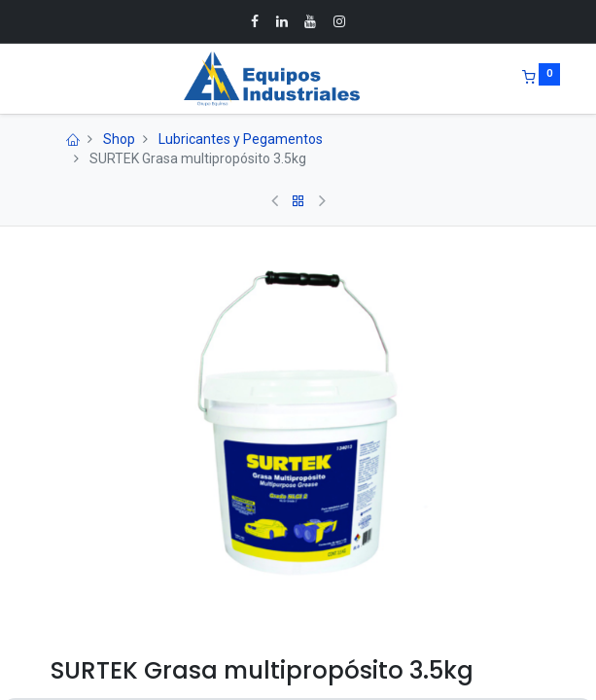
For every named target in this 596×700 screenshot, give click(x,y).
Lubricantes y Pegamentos (241, 139)
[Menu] (37, 79)
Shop (119, 139)
